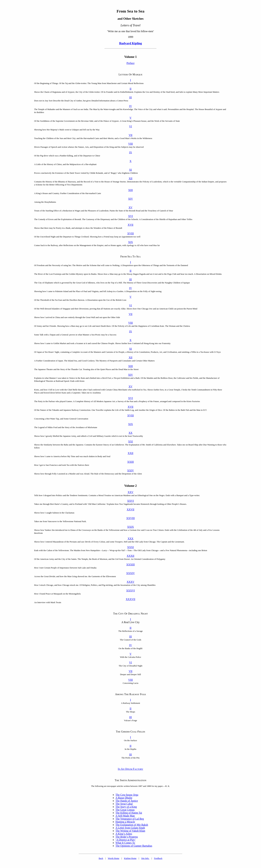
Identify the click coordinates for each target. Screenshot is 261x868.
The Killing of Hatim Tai (129, 813)
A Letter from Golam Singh (130, 828)
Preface (130, 63)
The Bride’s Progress (127, 837)
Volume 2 (131, 486)
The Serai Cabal (124, 804)
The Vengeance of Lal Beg (130, 819)
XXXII (130, 556)
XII (130, 178)
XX (130, 433)
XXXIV (130, 573)
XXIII (130, 462)
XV (130, 207)
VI (131, 126)
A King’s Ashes (124, 834)
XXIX (130, 527)
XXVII (130, 510)
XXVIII (131, 518)
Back (101, 858)
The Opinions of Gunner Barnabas (134, 846)
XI (131, 170)
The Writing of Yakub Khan (130, 831)
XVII (130, 225)
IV (131, 106)
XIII (130, 190)
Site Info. (145, 858)
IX (131, 152)
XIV (130, 199)
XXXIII (131, 565)
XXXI (130, 547)
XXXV (130, 582)
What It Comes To (125, 843)
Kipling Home (130, 858)
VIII (130, 144)
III (130, 97)
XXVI (130, 501)
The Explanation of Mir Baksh (132, 825)
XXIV (130, 471)
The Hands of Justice (127, 801)
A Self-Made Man (125, 816)
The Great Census (125, 810)
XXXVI (130, 591)
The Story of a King (126, 807)
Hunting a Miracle (125, 822)
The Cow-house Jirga (127, 795)
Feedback (158, 858)
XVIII (130, 233)
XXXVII (131, 599)
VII (130, 135)
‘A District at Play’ (126, 840)
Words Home (114, 858)
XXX (131, 539)
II (131, 89)
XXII (130, 453)
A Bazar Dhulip (124, 798)
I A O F (130, 769)
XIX (130, 242)
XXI (130, 442)
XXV (131, 492)
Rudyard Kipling (131, 43)
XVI (130, 216)
